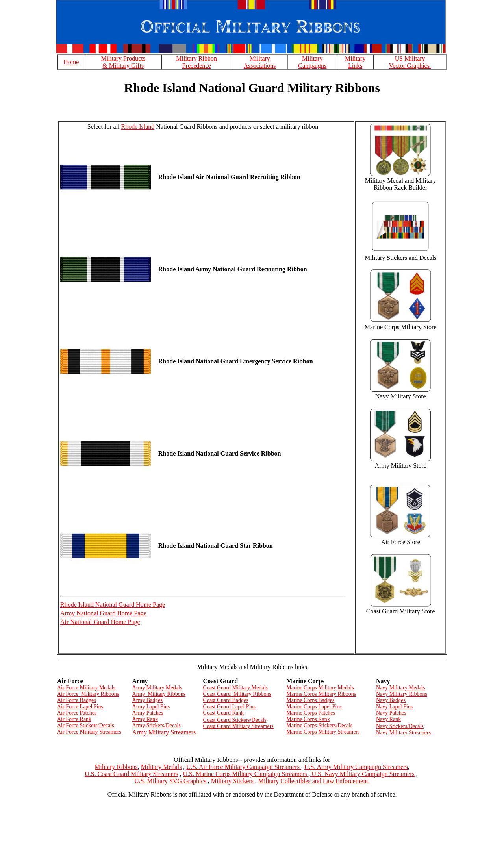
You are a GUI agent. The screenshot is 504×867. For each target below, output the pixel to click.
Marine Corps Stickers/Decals (319, 725)
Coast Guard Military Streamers (238, 726)
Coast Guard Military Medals (235, 688)
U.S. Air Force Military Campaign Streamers (244, 767)
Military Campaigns (312, 62)
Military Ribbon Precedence (196, 62)
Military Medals (161, 767)
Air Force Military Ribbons (88, 694)
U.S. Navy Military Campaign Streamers (362, 774)
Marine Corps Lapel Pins (314, 707)
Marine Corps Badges (310, 700)
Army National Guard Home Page (103, 613)
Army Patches (148, 713)
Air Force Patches (77, 713)
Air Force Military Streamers (89, 732)
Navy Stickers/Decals (400, 726)
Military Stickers (232, 781)
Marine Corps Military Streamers (323, 732)
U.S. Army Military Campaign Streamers (356, 767)
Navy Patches (391, 713)
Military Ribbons (116, 767)
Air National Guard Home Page (100, 622)
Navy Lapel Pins (394, 707)
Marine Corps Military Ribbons (321, 694)
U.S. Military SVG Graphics (170, 781)
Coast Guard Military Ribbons (237, 694)
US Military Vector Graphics (410, 62)
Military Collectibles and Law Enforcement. (314, 781)
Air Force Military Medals (86, 688)
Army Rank (145, 719)
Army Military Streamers (164, 732)
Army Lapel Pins (151, 707)
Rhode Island (138, 127)
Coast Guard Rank (223, 713)
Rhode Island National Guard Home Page (113, 605)
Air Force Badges (77, 700)
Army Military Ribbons (159, 694)
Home (71, 62)
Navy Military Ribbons (402, 694)
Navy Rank (388, 719)
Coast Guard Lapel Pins (229, 707)
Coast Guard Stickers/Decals (235, 720)
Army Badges (147, 700)
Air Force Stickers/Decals (86, 725)
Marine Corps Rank (308, 719)
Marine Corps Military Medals (320, 688)
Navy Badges (391, 700)
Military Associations (260, 62)
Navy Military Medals (400, 688)
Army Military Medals (157, 688)
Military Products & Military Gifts (123, 62)
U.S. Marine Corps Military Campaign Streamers (246, 774)
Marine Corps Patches (311, 713)
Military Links (355, 62)
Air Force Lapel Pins (80, 707)
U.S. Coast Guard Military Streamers (131, 774)
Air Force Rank (74, 719)
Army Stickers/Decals (157, 725)
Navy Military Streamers (403, 733)
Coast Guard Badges (226, 700)
